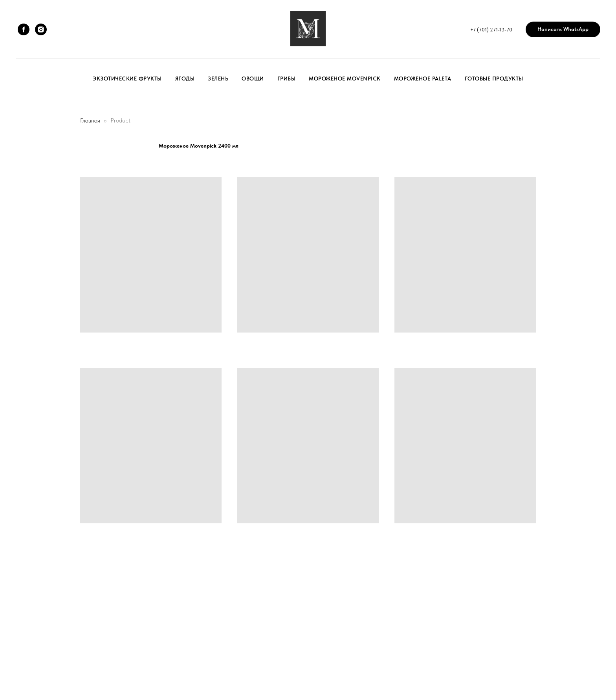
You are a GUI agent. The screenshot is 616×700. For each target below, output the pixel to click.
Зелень (218, 79)
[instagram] (41, 29)
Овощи (253, 79)
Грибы (287, 79)
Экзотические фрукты (127, 79)
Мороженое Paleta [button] (423, 79)
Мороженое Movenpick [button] (345, 79)
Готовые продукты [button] (494, 79)
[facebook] (24, 29)
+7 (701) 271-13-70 (491, 30)
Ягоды (185, 79)
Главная (90, 120)
